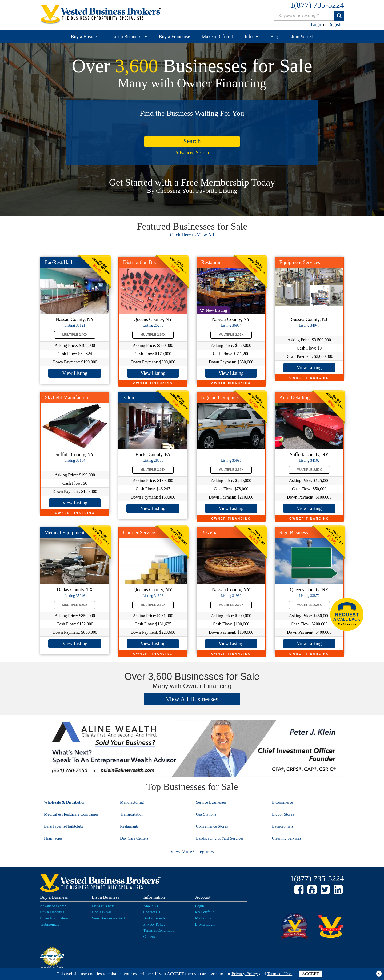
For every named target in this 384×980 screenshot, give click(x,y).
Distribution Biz (140, 262)
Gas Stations (206, 814)
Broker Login (205, 924)
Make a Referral (217, 37)
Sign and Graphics (220, 397)
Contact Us (152, 912)
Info (249, 37)
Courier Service (139, 533)
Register (336, 25)
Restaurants (129, 826)
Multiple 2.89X (153, 605)
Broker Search (154, 918)
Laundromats (283, 826)
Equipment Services (300, 262)
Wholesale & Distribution (65, 802)
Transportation (132, 814)
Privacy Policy (154, 924)
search (192, 141)
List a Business (127, 37)
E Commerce (283, 802)
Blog (275, 37)
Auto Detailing (295, 397)
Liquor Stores (283, 814)
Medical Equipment (65, 533)
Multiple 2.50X (309, 470)
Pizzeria (209, 533)
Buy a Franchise (174, 37)
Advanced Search (192, 153)
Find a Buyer (101, 912)
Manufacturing (132, 802)
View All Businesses (192, 699)
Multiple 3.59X (231, 470)
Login (317, 25)
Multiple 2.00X (231, 605)
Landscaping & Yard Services (220, 838)
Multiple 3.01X (153, 470)
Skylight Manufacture (67, 397)
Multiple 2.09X (231, 335)
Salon (128, 397)
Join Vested (302, 37)
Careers (149, 937)
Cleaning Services (287, 838)
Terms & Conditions (159, 931)
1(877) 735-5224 (317, 5)
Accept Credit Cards (52, 967)
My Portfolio (205, 912)
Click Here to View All (192, 235)
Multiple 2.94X (153, 335)
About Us (151, 906)
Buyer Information (54, 918)
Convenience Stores (212, 826)
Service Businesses (211, 802)
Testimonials (49, 924)
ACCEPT (310, 974)
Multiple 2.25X (309, 605)
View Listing (75, 373)
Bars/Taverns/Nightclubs (64, 826)
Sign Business (294, 533)
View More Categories (192, 852)
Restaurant (212, 262)
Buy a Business (85, 37)
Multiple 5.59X (75, 605)
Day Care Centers (134, 838)
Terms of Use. (280, 974)
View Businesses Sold (108, 918)
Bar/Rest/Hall (58, 262)
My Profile (203, 918)
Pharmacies (53, 838)
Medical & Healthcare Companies (71, 814)
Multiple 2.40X (75, 335)
